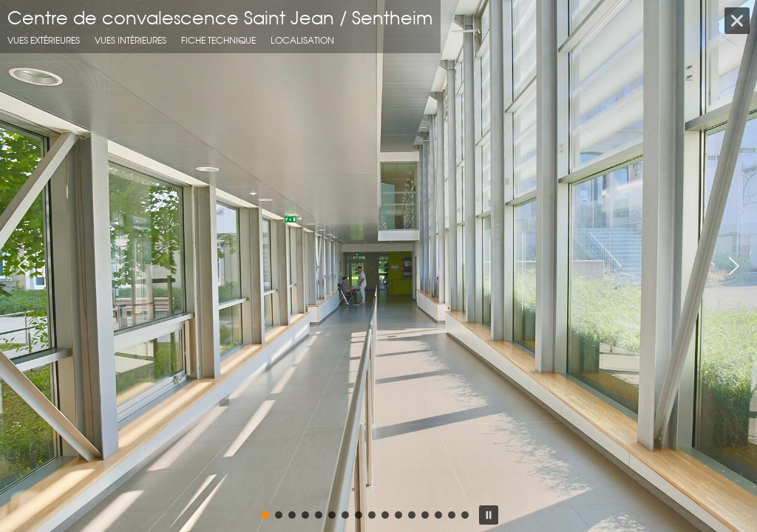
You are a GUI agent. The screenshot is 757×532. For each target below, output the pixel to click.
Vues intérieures (130, 40)
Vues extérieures (44, 40)
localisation (302, 40)
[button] (23, 266)
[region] (378, 266)
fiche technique (218, 40)
